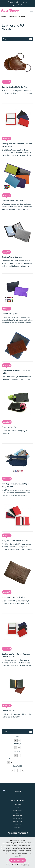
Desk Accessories (18, 818)
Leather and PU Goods (17, 16)
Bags (17, 808)
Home (4, 16)
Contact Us (18, 825)
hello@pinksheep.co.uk (17, 2)
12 (16, 748)
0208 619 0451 (18, 5)
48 (19, 748)
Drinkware (17, 813)
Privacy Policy (18, 827)
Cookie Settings (23, 865)
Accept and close (18, 860)
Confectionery (17, 810)
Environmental (17, 816)
